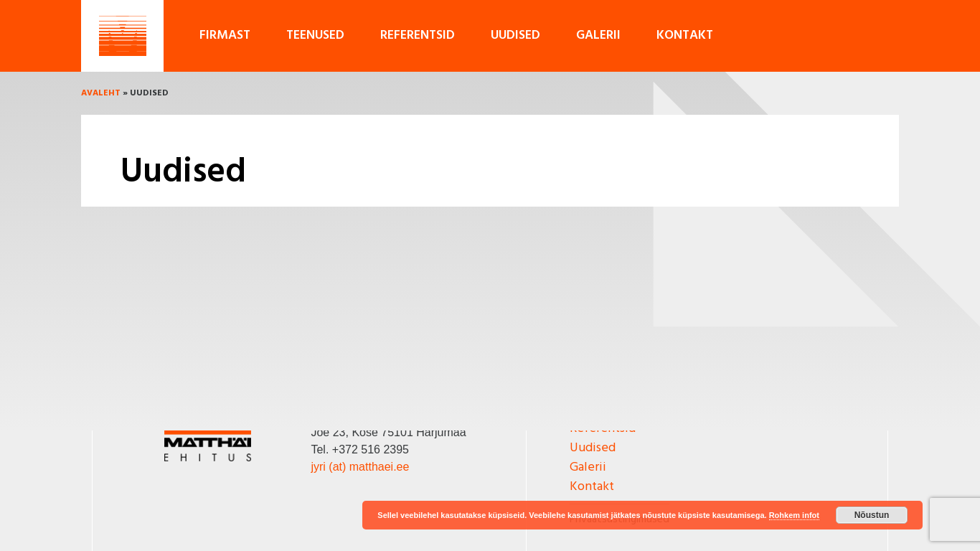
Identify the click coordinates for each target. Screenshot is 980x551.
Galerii (598, 36)
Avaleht (101, 93)
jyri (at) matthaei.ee (360, 467)
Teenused (315, 36)
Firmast (225, 36)
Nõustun (872, 515)
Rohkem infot (794, 515)
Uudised (515, 36)
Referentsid (418, 36)
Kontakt (685, 36)
